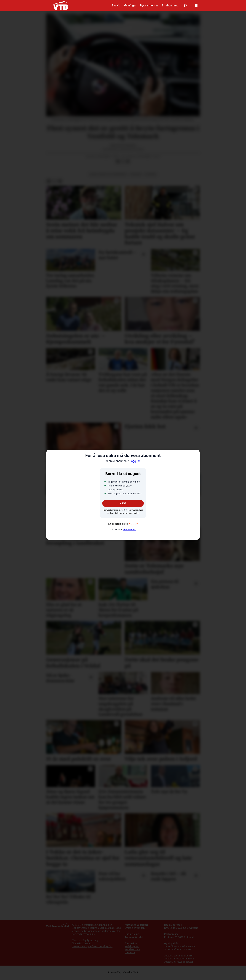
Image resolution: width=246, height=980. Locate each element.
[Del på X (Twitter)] (123, 165)
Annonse (130, 956)
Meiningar (130, 5)
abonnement (129, 529)
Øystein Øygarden (135, 931)
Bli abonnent (170, 5)
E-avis (116, 5)
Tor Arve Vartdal (134, 940)
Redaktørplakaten (82, 946)
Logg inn (123, 461)
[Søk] (185, 5)
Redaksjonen (132, 950)
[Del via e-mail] (128, 165)
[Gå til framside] (61, 5)
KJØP (123, 503)
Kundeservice (132, 953)
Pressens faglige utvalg (85, 943)
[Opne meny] (196, 6)
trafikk (136, 177)
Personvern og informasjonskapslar (92, 950)
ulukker (151, 177)
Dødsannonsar (149, 5)
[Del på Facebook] (118, 165)
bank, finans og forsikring (108, 177)
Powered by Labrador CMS (123, 975)
